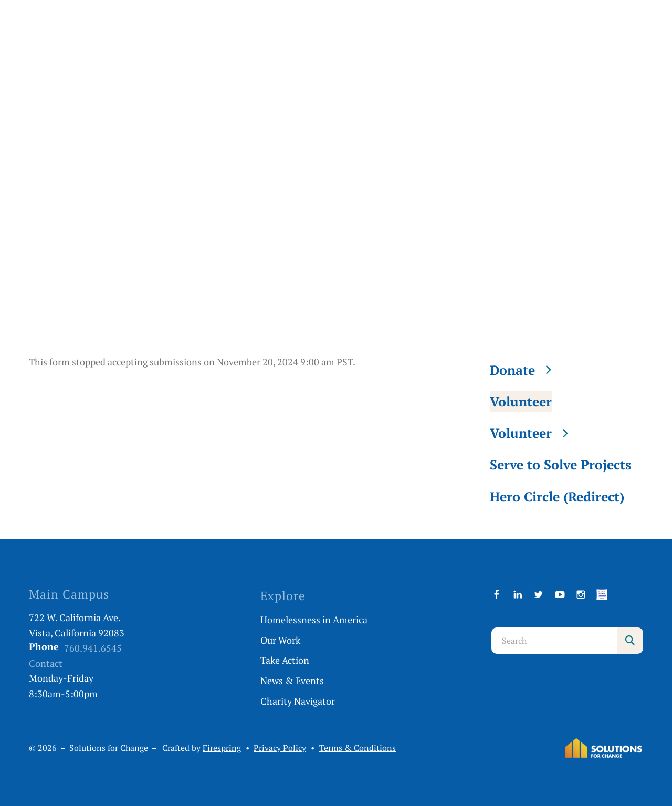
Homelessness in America (314, 620)
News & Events (292, 681)
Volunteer (521, 401)
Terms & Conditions (358, 748)
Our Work (280, 640)
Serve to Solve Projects (560, 464)
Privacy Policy (280, 748)
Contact (46, 663)
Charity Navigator (298, 701)
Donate (526, 370)
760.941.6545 (93, 648)
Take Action (285, 660)
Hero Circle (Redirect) (557, 496)
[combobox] (554, 641)
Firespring (222, 748)
